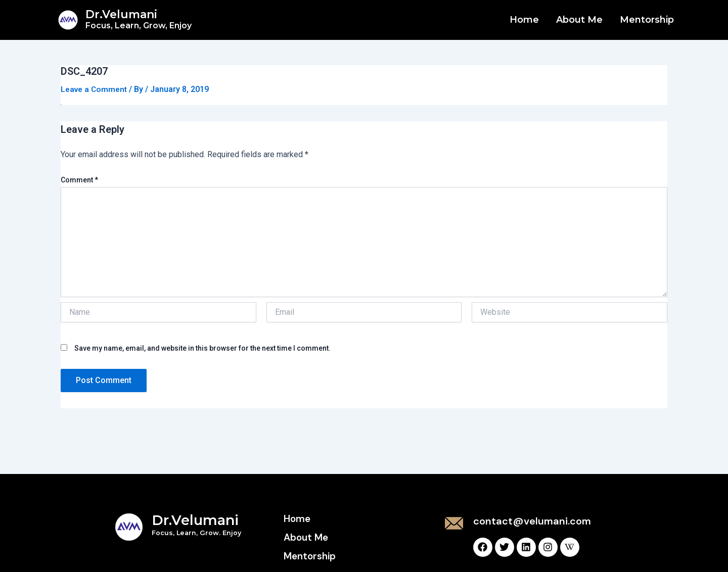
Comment (79, 180)
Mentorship (647, 20)
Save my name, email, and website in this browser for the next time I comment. (202, 348)
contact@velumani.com (532, 521)
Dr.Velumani (139, 19)
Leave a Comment (96, 89)
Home (524, 20)
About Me (579, 20)
